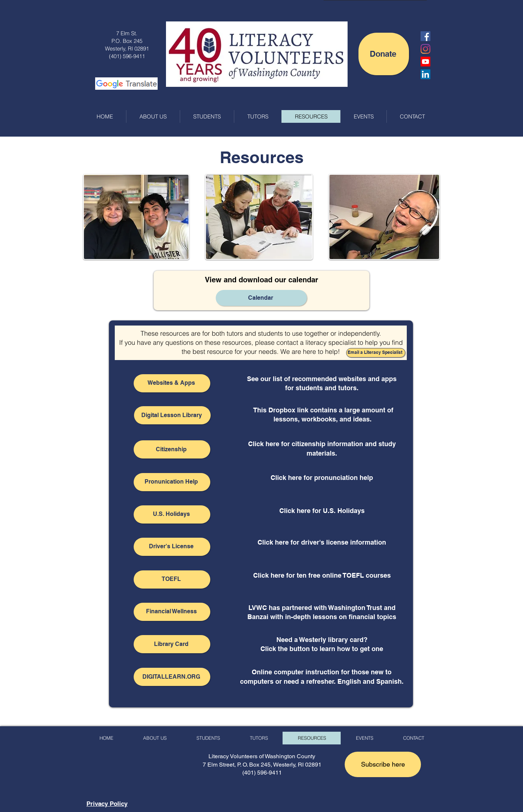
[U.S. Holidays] (172, 514)
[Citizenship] (172, 449)
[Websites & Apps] (172, 383)
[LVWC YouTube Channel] (425, 62)
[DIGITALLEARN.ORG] (172, 677)
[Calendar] (261, 298)
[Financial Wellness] (172, 612)
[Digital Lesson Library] (172, 415)
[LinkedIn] (425, 74)
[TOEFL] (172, 579)
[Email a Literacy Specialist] (376, 353)
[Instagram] (425, 49)
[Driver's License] (172, 547)
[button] (383, 764)
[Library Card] (172, 644)
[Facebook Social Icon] (425, 36)
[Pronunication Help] (172, 482)
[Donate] (384, 54)
